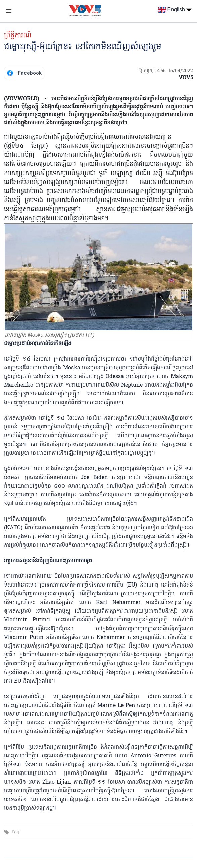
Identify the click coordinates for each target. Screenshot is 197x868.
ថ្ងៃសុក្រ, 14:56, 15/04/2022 (166, 71)
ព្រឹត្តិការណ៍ (18, 36)
